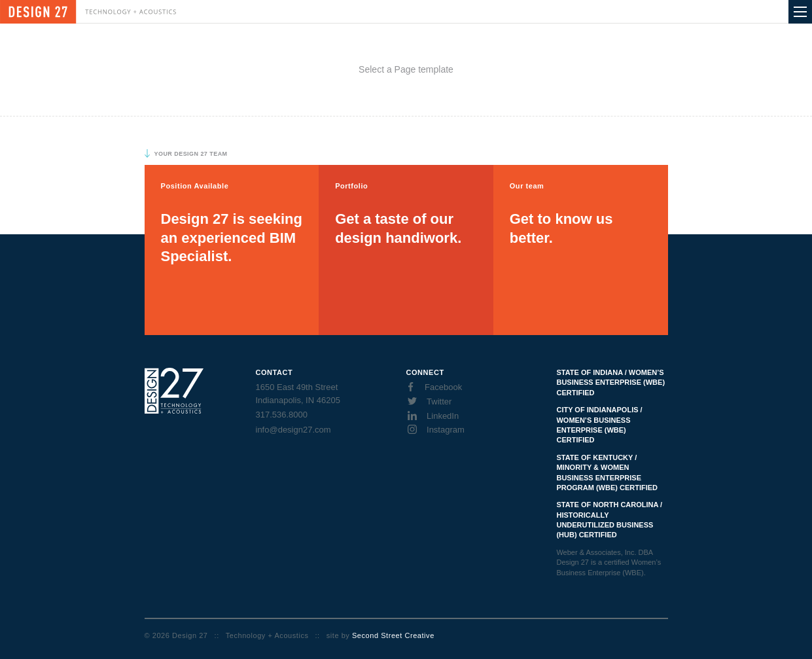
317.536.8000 (282, 415)
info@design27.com (293, 430)
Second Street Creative (393, 635)
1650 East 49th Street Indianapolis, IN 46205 (298, 394)
